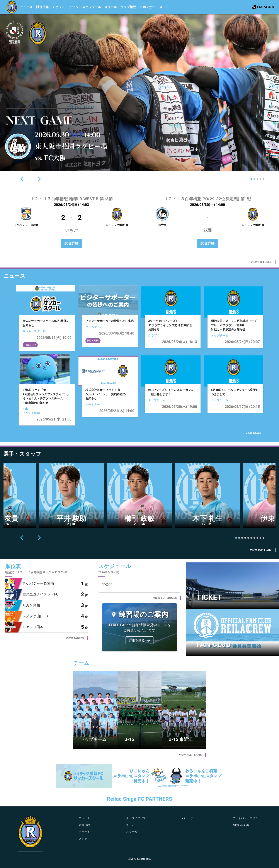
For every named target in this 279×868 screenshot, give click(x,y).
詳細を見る (140, 640)
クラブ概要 (128, 7)
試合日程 (43, 7)
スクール (111, 7)
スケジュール (92, 7)
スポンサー (148, 7)
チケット (58, 7)
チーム (73, 7)
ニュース (26, 7)
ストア (164, 7)
